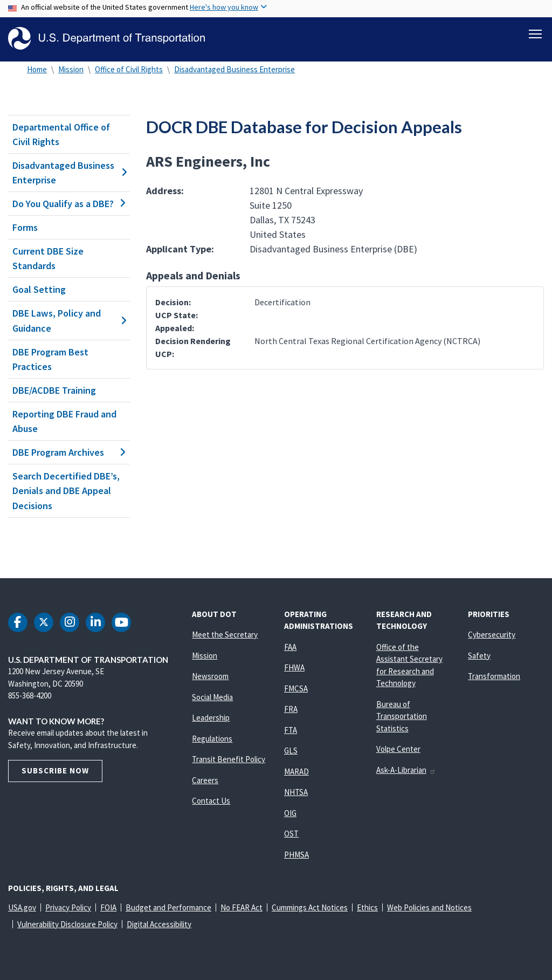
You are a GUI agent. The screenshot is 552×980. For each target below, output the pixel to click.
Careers (205, 780)
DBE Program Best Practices (50, 359)
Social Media (212, 697)
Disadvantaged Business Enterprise (234, 69)
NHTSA (296, 792)
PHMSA (296, 855)
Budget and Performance (168, 907)
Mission (71, 69)
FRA (291, 709)
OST (291, 834)
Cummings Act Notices (310, 907)
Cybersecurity (492, 635)
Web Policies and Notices (429, 907)
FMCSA (296, 688)
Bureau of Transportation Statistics (402, 716)
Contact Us (211, 801)
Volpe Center (398, 749)
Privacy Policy (68, 907)
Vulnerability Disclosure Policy (67, 924)
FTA (291, 730)
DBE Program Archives (69, 452)
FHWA (294, 667)
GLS (291, 751)
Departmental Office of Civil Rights (61, 134)
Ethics (367, 907)
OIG (290, 813)
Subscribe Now (55, 770)
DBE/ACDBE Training (54, 390)
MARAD (296, 772)
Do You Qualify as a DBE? (69, 204)
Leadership (211, 718)
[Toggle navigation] (535, 33)
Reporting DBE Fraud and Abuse (64, 421)
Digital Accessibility (159, 924)
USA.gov (22, 907)
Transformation (494, 676)
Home (37, 69)
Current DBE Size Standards (48, 258)
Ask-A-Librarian (406, 770)
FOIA (108, 907)
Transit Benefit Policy (229, 759)
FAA (290, 647)
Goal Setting (39, 289)
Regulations (212, 739)
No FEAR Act (241, 907)
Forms (25, 227)
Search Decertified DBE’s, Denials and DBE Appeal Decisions (66, 491)
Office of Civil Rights (129, 69)
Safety (479, 656)
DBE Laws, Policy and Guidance (69, 321)
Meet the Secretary (225, 635)
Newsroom (210, 676)
